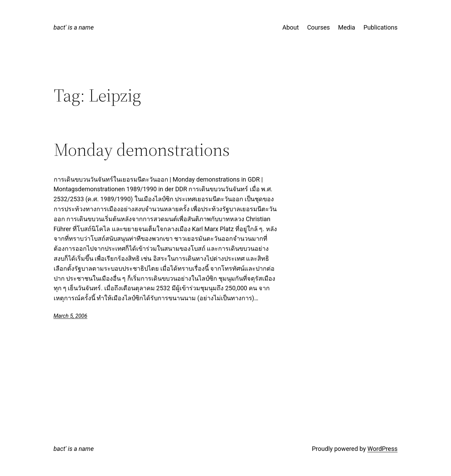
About (291, 27)
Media (347, 27)
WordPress (382, 449)
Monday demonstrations (142, 150)
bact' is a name (74, 27)
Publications (380, 27)
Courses (319, 27)
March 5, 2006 (71, 316)
